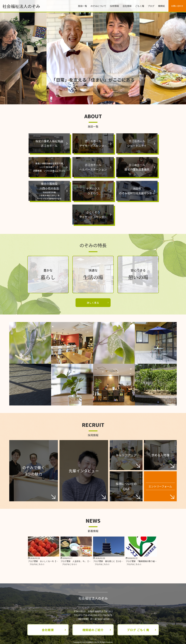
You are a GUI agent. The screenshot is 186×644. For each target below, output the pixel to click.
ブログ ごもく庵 (138, 630)
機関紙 (161, 6)
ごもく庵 (140, 6)
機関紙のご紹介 (93, 630)
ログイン (93, 639)
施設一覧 (83, 6)
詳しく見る (93, 303)
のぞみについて (98, 6)
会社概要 (48, 630)
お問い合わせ (177, 6)
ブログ (151, 6)
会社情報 (127, 6)
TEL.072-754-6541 (83, 615)
